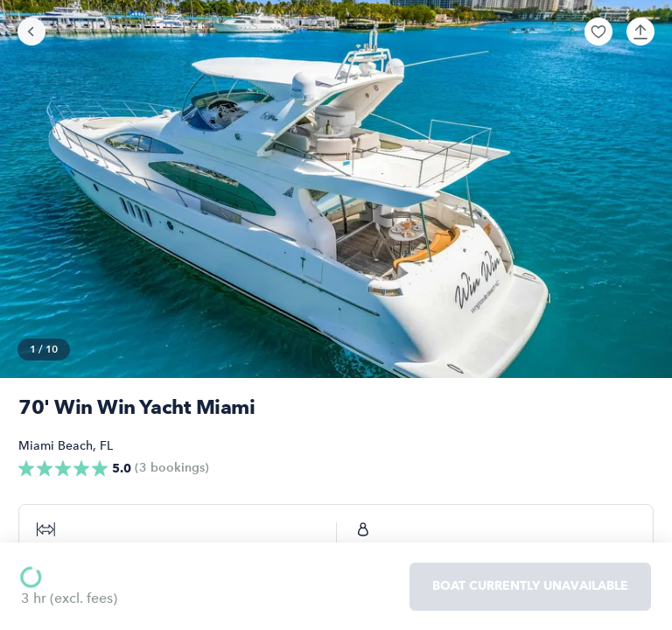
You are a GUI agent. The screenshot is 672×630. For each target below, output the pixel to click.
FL (106, 446)
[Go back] (31, 31)
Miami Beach (56, 446)
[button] (598, 31)
